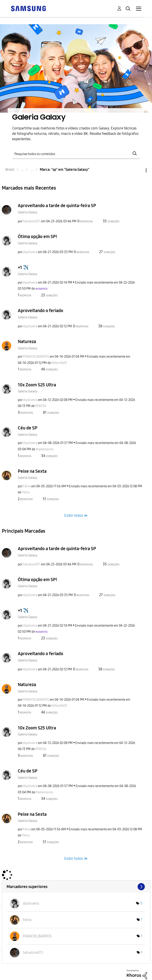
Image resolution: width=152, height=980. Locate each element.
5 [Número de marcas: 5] (141, 903)
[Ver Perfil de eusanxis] (41, 289)
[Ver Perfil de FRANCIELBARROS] (36, 357)
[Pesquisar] (76, 154)
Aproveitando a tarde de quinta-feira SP (57, 206)
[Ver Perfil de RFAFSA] (41, 406)
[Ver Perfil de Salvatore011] (32, 221)
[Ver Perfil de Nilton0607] (59, 363)
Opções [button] (139, 170)
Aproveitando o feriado (40, 311)
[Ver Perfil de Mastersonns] (45, 449)
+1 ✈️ (23, 267)
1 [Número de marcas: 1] (142, 920)
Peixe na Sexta (32, 471)
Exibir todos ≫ (76, 515)
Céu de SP (28, 428)
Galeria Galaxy (28, 212)
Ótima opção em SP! (38, 236)
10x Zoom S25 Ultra (37, 385)
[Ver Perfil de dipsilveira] (30, 252)
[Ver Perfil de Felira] (27, 486)
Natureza (27, 341)
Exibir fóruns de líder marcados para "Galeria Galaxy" (76, 887)
